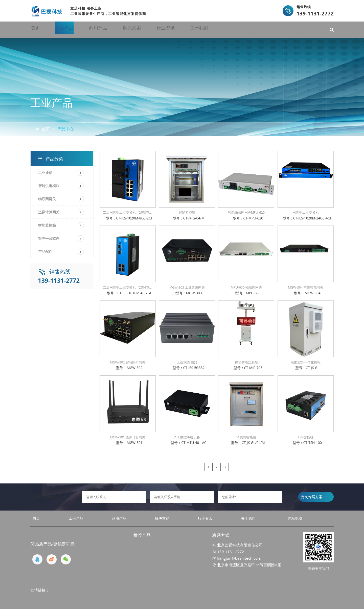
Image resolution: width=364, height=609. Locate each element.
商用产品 (126, 29)
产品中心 (65, 129)
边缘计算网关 (49, 212)
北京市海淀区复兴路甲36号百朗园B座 (247, 565)
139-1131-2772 (228, 552)
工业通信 (45, 172)
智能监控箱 (47, 225)
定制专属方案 (314, 497)
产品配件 (45, 251)
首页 (47, 29)
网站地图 (295, 518)
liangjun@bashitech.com (237, 558)
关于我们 (251, 29)
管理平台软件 (49, 238)
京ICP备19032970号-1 (126, 601)
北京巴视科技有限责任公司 (237, 545)
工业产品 (84, 29)
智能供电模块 (49, 186)
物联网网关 (47, 199)
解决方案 (168, 29)
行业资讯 (210, 29)
